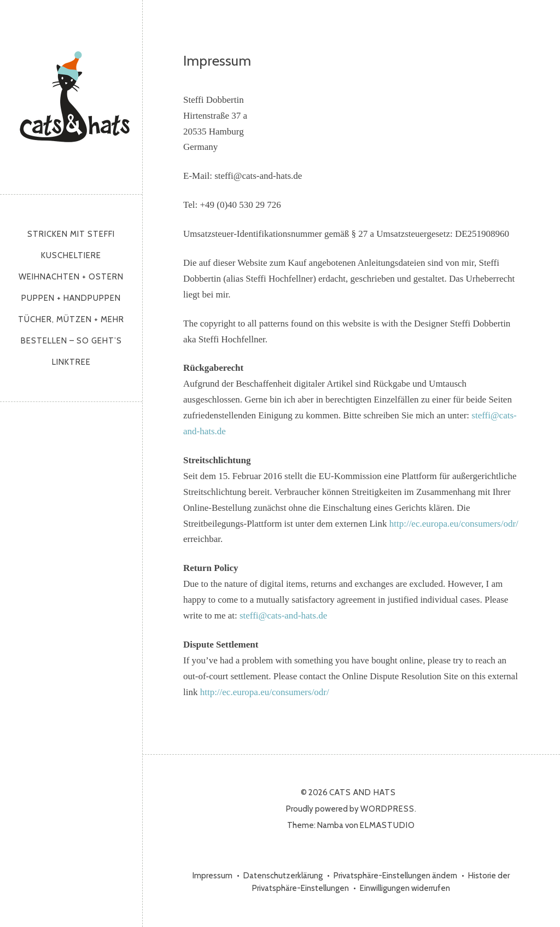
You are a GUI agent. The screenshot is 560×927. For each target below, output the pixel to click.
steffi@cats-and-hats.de (283, 616)
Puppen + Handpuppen (71, 298)
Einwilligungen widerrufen (405, 888)
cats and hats (75, 94)
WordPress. (389, 809)
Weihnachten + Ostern (71, 277)
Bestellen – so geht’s (71, 341)
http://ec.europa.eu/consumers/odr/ (454, 524)
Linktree (71, 362)
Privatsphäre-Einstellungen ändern (395, 876)
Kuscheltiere (71, 255)
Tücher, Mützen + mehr (71, 319)
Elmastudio (387, 825)
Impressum (212, 876)
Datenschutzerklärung (283, 876)
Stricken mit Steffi (71, 234)
